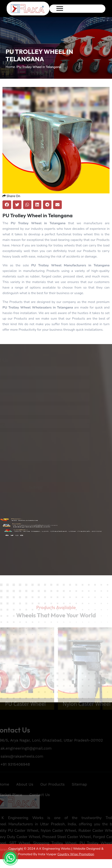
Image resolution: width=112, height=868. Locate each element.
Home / (11, 67)
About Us (23, 790)
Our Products (52, 790)
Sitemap (80, 790)
